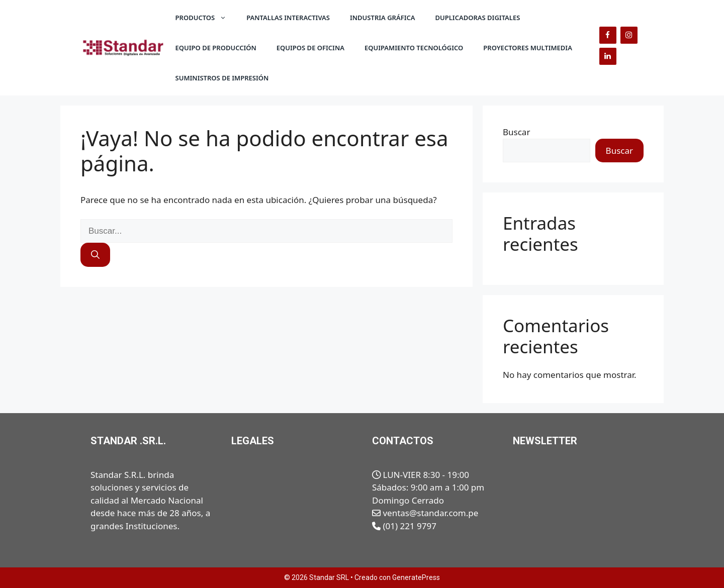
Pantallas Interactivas (288, 18)
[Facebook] (608, 35)
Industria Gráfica (383, 18)
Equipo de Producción (216, 48)
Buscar (516, 132)
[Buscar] (95, 255)
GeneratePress (416, 577)
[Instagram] (629, 35)
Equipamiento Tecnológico (414, 48)
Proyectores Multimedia (528, 48)
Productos (206, 18)
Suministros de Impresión (222, 78)
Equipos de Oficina (310, 48)
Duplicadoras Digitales (478, 18)
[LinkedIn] (608, 56)
